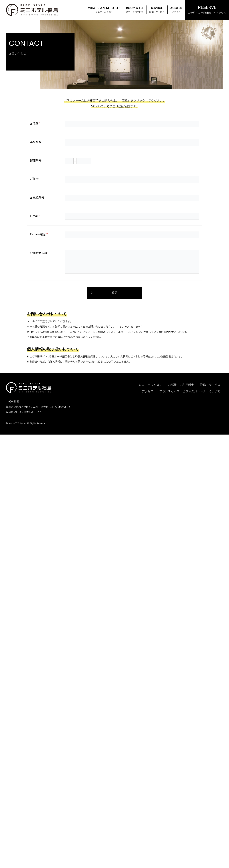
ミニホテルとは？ (104, 10)
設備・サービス (157, 10)
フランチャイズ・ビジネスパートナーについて (190, 391)
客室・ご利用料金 (135, 10)
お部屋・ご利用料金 (181, 385)
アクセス (176, 10)
